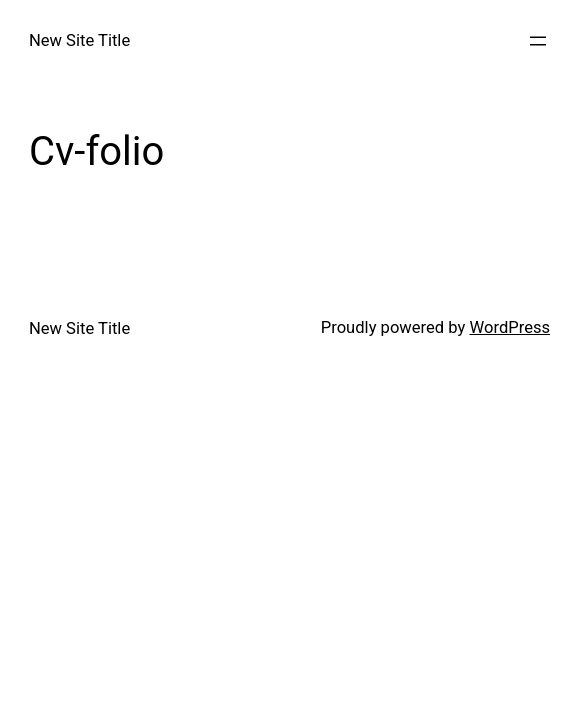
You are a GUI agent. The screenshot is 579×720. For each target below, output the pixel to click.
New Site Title (79, 40)
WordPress (510, 327)
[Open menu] (538, 41)
